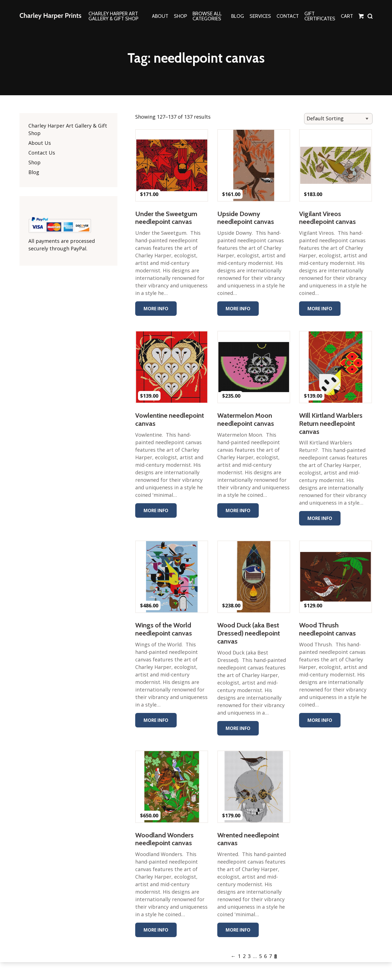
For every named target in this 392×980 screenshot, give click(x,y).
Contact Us (42, 153)
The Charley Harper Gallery (50, 16)
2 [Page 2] (245, 956)
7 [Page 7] (271, 956)
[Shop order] (338, 119)
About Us (40, 143)
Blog (34, 172)
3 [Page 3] (250, 956)
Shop (34, 162)
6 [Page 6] (266, 956)
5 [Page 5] (261, 956)
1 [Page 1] (240, 956)
